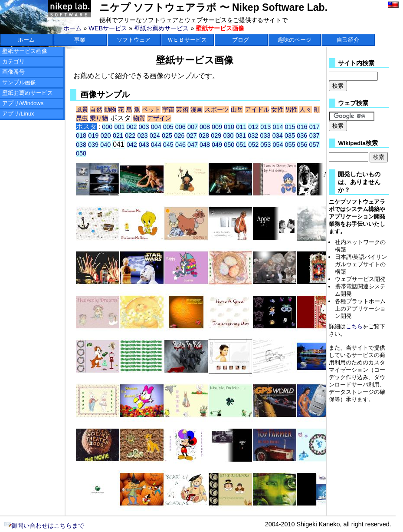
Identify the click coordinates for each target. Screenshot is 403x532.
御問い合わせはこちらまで (44, 525)
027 (192, 135)
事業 (80, 40)
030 (229, 135)
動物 (110, 109)
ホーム (72, 28)
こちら (354, 326)
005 (168, 127)
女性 (277, 109)
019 (93, 135)
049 (217, 145)
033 (265, 135)
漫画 (197, 109)
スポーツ (217, 109)
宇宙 (168, 109)
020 (106, 135)
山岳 (237, 109)
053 (265, 145)
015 (290, 127)
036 (302, 135)
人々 (305, 109)
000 (107, 127)
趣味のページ (295, 40)
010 (229, 127)
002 (131, 127)
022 (130, 135)
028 (204, 135)
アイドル (257, 109)
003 (144, 127)
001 (119, 127)
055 (290, 145)
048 (205, 145)
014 (278, 127)
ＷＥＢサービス (187, 40)
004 (156, 127)
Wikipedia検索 (358, 143)
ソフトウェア (134, 40)
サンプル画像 (19, 82)
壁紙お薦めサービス (161, 28)
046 (180, 145)
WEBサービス (108, 28)
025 (167, 135)
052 (253, 145)
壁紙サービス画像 (25, 51)
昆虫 (82, 118)
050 (229, 145)
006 (180, 127)
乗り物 (99, 118)
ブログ (241, 40)
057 (315, 145)
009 (217, 127)
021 (118, 135)
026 (179, 135)
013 (265, 127)
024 (155, 135)
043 (144, 145)
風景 (82, 109)
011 (241, 127)
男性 (292, 109)
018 (81, 135)
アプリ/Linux (18, 114)
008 (205, 127)
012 (253, 127)
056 (302, 145)
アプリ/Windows (23, 103)
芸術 (182, 109)
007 (193, 127)
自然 (96, 109)
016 (302, 127)
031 (241, 135)
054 (278, 145)
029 (216, 135)
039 (93, 145)
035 (290, 135)
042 (132, 145)
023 (143, 135)
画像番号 (13, 72)
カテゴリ (13, 61)
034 (278, 135)
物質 (139, 118)
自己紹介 (348, 40)
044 (156, 145)
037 (315, 135)
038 (81, 145)
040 (105, 145)
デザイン (159, 118)
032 (253, 135)
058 (81, 153)
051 (241, 145)
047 (193, 145)
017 (315, 127)
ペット (151, 109)
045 (168, 145)
